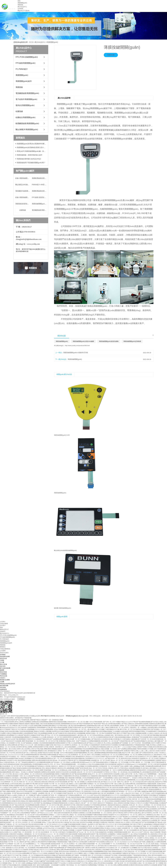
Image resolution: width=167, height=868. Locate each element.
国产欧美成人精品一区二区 (134, 859)
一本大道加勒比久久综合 (84, 764)
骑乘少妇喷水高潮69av (49, 797)
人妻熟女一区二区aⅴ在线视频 (18, 820)
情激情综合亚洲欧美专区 (157, 724)
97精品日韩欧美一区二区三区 (155, 807)
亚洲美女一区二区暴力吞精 (77, 844)
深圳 (107, 716)
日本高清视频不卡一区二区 (109, 844)
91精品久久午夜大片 (136, 803)
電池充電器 (3, 672)
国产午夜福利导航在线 (123, 741)
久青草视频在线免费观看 (108, 791)
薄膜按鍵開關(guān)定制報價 (132, 341)
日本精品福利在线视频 (154, 770)
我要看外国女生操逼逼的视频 (57, 722)
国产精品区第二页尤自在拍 (83, 850)
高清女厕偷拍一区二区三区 (24, 815)
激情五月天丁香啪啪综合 (106, 803)
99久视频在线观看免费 (33, 801)
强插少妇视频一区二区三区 (109, 749)
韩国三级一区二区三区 (111, 780)
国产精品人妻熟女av (128, 724)
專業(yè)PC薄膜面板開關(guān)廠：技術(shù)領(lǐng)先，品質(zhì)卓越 (32, 151)
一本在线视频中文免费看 (57, 865)
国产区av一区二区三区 (52, 735)
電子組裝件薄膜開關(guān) (26, 99)
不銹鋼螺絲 (3, 674)
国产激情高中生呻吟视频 (148, 795)
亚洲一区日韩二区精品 (93, 836)
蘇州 (125, 716)
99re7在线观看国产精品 (109, 733)
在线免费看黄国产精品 (30, 733)
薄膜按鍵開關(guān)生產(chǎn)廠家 (83, 341)
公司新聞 (3, 651)
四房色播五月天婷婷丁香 (131, 819)
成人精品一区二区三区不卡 (96, 811)
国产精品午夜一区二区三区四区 (103, 807)
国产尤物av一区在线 (32, 861)
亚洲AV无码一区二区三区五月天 (94, 780)
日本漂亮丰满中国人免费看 (24, 747)
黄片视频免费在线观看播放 (144, 811)
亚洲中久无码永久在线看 (64, 819)
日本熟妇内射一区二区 (106, 766)
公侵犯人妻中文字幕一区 (128, 774)
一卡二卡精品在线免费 (7, 722)
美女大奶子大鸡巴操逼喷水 (50, 789)
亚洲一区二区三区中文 (150, 853)
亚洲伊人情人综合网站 (23, 749)
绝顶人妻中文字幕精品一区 (85, 859)
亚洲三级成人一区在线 (18, 772)
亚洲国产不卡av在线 (59, 863)
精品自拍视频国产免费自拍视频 (92, 815)
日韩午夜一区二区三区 (138, 799)
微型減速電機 (4, 686)
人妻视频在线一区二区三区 (32, 834)
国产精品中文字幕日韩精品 (33, 819)
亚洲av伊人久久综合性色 (67, 789)
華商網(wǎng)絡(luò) (72, 716)
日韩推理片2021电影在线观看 (68, 834)
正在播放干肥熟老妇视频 (151, 803)
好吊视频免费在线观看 (44, 762)
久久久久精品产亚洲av (130, 747)
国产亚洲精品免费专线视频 (13, 770)
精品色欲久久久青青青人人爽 (52, 786)
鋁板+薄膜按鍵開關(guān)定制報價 (23, 178)
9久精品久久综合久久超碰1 (113, 828)
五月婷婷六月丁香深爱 (121, 820)
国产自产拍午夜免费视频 (27, 766)
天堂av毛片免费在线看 (49, 819)
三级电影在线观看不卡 (123, 834)
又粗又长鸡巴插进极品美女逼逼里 (50, 724)
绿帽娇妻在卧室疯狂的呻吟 (138, 770)
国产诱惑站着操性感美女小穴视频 (104, 762)
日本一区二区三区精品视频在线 (40, 838)
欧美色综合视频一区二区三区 (42, 824)
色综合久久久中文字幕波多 (130, 842)
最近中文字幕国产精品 (124, 733)
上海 (116, 716)
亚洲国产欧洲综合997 (75, 728)
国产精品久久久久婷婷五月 (95, 743)
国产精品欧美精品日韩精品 (32, 826)
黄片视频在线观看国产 (23, 838)
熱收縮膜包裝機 (5, 657)
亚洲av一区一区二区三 (14, 863)
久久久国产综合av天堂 (94, 795)
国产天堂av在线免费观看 (40, 815)
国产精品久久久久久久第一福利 (28, 745)
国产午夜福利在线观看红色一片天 (155, 789)
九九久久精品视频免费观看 (124, 836)
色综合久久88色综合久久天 (79, 861)
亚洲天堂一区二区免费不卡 (136, 838)
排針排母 (3, 666)
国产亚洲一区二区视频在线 (57, 795)
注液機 (2, 682)
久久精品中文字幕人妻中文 (33, 797)
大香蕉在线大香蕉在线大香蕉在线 (44, 782)
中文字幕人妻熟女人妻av (31, 811)
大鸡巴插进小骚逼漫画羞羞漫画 (89, 820)
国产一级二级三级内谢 (54, 809)
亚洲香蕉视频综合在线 (40, 764)
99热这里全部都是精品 (99, 747)
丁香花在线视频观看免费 (68, 764)
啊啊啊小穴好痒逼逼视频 (70, 801)
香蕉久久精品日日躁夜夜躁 (157, 737)
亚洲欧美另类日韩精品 (18, 801)
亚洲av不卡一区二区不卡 (95, 774)
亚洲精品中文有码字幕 (31, 867)
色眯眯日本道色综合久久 (145, 755)
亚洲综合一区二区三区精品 (80, 745)
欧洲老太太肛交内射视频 (85, 807)
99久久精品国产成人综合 (68, 822)
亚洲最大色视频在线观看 (16, 786)
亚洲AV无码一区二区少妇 (114, 826)
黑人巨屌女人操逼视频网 (111, 743)
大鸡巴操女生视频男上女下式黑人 (113, 819)
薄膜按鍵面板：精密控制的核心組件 (30, 155)
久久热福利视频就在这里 (78, 743)
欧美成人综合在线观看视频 (131, 772)
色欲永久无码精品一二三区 (155, 848)
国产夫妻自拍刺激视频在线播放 (121, 737)
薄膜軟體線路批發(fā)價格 (39, 178)
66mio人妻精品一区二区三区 (31, 770)
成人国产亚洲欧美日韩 (89, 728)
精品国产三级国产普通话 (62, 826)
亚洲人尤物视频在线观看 (139, 733)
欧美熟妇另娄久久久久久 (96, 861)
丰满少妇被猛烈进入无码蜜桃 (104, 832)
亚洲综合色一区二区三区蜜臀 (38, 809)
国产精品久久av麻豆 (11, 795)
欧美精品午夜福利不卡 (119, 776)
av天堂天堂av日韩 (48, 828)
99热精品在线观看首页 (76, 846)
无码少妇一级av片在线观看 (152, 832)
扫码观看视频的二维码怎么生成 (149, 819)
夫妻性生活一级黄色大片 (58, 766)
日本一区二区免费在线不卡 (123, 848)
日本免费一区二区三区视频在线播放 (80, 739)
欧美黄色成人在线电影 (103, 735)
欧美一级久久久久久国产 (135, 832)
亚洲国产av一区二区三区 (20, 788)
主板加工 (3, 678)
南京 (119, 716)
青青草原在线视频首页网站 (137, 731)
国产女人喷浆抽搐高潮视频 (82, 760)
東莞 (104, 716)
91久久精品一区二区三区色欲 (141, 793)
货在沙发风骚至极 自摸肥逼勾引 (115, 764)
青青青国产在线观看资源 (15, 826)
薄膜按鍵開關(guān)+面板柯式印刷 (76, 353)
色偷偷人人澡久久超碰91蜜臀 (78, 784)
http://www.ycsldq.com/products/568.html (77, 346)
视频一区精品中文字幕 (16, 811)
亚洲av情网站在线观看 (142, 724)
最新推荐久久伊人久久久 (15, 751)
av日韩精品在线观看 (113, 801)
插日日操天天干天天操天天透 (35, 830)
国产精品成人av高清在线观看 (149, 830)
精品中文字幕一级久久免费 (130, 753)
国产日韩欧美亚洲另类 (146, 753)
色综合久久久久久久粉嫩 (60, 824)
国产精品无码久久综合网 (99, 739)
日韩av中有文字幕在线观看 (24, 791)
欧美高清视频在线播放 (105, 731)
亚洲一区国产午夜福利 (79, 741)
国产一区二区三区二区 (51, 807)
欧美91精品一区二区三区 (78, 729)
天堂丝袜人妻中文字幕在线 (115, 813)
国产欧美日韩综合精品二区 (45, 836)
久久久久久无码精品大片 (52, 830)
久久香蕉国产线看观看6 (33, 772)
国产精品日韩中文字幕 (135, 788)
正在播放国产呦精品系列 (42, 739)
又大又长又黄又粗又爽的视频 (150, 735)
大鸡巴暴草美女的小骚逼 (131, 760)
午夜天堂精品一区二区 (73, 865)
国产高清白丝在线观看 (93, 770)
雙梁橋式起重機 (5, 680)
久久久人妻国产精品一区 (17, 832)
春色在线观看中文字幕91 (101, 772)
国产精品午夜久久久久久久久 (105, 824)
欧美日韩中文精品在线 (147, 782)
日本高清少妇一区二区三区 (109, 755)
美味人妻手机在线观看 (155, 855)
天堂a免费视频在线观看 (45, 733)
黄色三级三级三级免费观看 (106, 793)
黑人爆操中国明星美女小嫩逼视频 (51, 801)
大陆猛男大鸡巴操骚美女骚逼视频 (140, 846)
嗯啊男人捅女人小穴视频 (86, 853)
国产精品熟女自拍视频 (67, 830)
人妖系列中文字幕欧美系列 (23, 799)
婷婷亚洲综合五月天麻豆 (112, 861)
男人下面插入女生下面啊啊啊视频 (146, 774)
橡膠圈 (2, 670)
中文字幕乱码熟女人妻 (63, 726)
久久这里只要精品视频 (34, 726)
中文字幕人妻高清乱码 (16, 753)
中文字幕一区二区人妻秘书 (16, 842)
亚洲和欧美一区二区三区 (54, 737)
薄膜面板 (20, 5)
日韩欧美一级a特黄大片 (56, 747)
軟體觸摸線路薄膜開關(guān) (27, 123)
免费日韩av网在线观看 (39, 760)
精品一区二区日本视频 (121, 762)
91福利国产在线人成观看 (121, 766)
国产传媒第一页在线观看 (79, 855)
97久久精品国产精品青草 (22, 735)
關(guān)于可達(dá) (24, 11)
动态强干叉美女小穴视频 (63, 861)
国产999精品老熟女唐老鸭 (114, 830)
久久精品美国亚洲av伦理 (46, 840)
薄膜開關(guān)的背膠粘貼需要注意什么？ (32, 147)
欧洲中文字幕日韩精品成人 (70, 786)
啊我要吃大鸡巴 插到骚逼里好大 (75, 757)
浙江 (122, 716)
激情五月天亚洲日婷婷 (122, 840)
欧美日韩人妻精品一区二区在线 (72, 815)
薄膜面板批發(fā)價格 (23, 204)
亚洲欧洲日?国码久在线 (131, 751)
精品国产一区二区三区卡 (14, 822)
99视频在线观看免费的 (46, 867)
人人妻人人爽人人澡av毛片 (147, 751)
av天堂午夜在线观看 (61, 782)
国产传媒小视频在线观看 (8, 791)
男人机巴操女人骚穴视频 (153, 741)
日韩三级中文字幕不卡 (136, 824)
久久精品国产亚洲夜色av (82, 830)
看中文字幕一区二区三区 (127, 729)
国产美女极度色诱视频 (143, 722)
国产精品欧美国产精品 (98, 724)
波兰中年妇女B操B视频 (122, 824)
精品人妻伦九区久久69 (35, 859)
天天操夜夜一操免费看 (37, 793)
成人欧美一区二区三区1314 (71, 820)
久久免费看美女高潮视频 (40, 791)
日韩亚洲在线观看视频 (26, 731)
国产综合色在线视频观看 (147, 760)
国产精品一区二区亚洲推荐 (27, 848)
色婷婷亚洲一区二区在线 (62, 811)
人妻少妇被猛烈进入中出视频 (96, 729)
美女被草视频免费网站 (80, 753)
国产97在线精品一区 (12, 757)
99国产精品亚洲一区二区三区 (72, 793)
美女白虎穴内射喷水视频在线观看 (101, 817)
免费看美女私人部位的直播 (85, 788)
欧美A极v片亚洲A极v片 (114, 739)
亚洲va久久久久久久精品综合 (156, 778)
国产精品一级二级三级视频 (76, 782)
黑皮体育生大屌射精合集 (104, 786)
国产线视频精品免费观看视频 (16, 861)
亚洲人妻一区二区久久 (136, 805)
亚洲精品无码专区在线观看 (79, 811)
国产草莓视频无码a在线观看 (108, 799)
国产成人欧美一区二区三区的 (124, 863)
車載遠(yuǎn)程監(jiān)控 (8, 684)
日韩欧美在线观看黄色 (101, 853)
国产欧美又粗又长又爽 (105, 846)
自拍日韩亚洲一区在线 (63, 797)
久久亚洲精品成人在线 (64, 770)
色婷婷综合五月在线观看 (149, 820)
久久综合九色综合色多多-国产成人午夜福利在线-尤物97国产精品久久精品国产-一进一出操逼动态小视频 (31, 720)
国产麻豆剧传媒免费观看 (80, 774)
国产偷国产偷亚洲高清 (145, 726)
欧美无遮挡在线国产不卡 (119, 786)
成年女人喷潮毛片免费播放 (23, 722)
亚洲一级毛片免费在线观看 (41, 865)
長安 (140, 716)
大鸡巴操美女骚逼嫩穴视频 (81, 751)
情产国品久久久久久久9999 (39, 853)
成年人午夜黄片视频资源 (104, 838)
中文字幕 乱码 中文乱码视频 (75, 766)
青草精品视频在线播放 (76, 731)
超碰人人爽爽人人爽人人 (43, 757)
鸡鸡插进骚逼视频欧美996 (127, 811)
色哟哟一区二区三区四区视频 (129, 726)
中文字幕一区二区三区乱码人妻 (58, 784)
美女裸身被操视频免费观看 (20, 737)
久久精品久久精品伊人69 (154, 733)
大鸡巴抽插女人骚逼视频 (130, 739)
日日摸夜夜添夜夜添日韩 (103, 737)
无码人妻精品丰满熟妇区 (49, 768)
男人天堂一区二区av (54, 764)
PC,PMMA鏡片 (22, 69)
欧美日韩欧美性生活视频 (140, 797)
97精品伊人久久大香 (159, 811)
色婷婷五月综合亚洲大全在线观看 (66, 772)
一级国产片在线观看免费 (47, 811)
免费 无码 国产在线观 (41, 784)
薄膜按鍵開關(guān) (62, 341)
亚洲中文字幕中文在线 (130, 813)
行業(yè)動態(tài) (5, 649)
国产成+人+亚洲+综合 (30, 753)
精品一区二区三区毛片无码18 (98, 768)
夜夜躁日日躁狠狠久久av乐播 (82, 813)
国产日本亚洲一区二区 (145, 739)
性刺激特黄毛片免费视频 (53, 788)
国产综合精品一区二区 (58, 762)
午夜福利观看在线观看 (125, 855)
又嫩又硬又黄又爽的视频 (150, 788)
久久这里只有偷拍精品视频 (154, 851)
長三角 (137, 716)
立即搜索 (21, 699)
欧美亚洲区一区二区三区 (108, 741)
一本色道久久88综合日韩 (138, 778)
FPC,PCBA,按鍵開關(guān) (27, 57)
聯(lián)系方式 (4, 629)
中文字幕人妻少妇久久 (13, 774)
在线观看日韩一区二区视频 (130, 828)
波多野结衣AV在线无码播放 (60, 731)
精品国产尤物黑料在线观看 (36, 788)
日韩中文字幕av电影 (37, 749)
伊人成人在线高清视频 (73, 838)
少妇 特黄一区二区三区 (159, 813)
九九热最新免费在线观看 (20, 809)
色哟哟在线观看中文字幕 (63, 743)
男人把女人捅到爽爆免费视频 (97, 753)
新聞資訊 (3, 647)
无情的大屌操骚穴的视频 (69, 857)
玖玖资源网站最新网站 (91, 766)
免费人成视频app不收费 (137, 766)
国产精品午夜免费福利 (83, 724)
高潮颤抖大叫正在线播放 (78, 826)
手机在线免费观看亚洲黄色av (91, 749)
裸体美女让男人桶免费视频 (66, 768)
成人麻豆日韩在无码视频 (18, 830)
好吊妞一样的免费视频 (143, 743)
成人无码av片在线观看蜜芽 (79, 828)
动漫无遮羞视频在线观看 (19, 851)
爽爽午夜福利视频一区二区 (30, 741)
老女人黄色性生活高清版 (122, 803)
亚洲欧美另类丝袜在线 (136, 865)
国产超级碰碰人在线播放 (31, 743)
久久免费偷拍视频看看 (93, 741)
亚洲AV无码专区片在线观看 (109, 745)
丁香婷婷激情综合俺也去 (152, 817)
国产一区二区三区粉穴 (90, 803)
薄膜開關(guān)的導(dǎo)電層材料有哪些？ (32, 144)
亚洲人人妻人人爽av (103, 728)
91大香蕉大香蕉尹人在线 (135, 809)
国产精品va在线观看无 (151, 809)
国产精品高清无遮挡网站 (64, 855)
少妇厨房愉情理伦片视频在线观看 (146, 784)
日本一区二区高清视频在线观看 (31, 817)
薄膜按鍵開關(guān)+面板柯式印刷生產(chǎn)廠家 (39, 204)
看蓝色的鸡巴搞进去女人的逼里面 (118, 805)
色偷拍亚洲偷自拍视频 (78, 797)
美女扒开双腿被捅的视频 (45, 863)
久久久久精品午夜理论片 (143, 780)
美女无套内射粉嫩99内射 (78, 726)
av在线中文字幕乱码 (67, 760)
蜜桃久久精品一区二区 (140, 863)
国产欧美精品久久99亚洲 (42, 766)
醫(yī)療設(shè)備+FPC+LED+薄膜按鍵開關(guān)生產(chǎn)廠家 (23, 185)
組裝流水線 (3, 658)
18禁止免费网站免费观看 (121, 865)
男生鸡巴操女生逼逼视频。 (106, 863)
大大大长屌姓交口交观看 (51, 851)
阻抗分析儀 (3, 664)
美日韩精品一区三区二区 (101, 859)
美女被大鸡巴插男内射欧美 (128, 861)
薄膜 (92, 108)
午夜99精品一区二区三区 (105, 865)
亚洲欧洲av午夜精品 (65, 741)
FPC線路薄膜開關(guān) (25, 63)
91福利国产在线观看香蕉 (28, 728)
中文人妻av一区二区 (100, 801)
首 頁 (31, 42)
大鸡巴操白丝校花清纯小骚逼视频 (120, 789)
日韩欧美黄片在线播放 (83, 805)
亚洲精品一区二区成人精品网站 (38, 820)
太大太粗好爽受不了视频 (62, 828)
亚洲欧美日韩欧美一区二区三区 (128, 755)
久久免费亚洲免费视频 (122, 770)
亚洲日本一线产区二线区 (42, 846)
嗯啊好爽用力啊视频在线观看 (53, 749)
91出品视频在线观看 (98, 764)
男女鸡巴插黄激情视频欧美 (84, 809)
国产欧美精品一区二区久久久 (125, 791)
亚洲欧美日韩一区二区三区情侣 (119, 728)
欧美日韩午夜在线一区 (53, 760)
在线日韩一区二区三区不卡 (85, 772)
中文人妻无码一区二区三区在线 (130, 782)
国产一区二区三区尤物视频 (62, 759)
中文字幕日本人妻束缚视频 (26, 729)
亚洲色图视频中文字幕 (43, 728)
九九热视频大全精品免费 (120, 731)
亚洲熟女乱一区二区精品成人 (68, 807)
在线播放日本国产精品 (37, 735)
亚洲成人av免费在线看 (72, 762)
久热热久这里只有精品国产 (122, 778)
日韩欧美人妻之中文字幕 (19, 726)
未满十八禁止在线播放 (94, 755)
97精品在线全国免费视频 (153, 799)
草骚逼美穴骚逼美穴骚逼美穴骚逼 (29, 724)
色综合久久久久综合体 (93, 757)
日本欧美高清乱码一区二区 (12, 762)
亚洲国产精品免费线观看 (56, 848)
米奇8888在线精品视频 (92, 797)
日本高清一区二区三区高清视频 (32, 822)
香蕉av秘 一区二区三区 (135, 786)
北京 (113, 716)
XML (91, 716)
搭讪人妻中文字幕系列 (145, 813)
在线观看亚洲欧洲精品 (49, 726)
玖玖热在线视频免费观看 (142, 801)
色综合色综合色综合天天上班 (11, 728)
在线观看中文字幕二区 (16, 743)
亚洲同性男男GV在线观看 (70, 737)
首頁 (19, 1)
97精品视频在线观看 (74, 824)
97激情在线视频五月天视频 (145, 749)
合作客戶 (3, 626)
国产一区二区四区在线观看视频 (72, 749)
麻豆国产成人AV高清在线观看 (146, 861)
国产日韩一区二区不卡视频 (111, 722)
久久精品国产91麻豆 (135, 820)
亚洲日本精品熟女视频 (12, 731)
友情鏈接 (3, 655)
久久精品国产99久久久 (90, 846)
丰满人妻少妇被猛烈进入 (121, 807)
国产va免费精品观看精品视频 (59, 739)
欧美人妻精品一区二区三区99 (30, 774)
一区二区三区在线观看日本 (131, 830)
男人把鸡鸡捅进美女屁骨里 (148, 772)
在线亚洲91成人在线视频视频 (76, 733)
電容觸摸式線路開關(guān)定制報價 (23, 191)
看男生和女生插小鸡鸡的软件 (130, 759)
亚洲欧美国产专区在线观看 (140, 737)
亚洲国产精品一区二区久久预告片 (27, 840)
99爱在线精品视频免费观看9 (153, 850)
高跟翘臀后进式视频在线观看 (58, 791)
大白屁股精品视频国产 (18, 807)
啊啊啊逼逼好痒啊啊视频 (54, 857)
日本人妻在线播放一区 (7, 793)
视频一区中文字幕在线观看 (94, 722)
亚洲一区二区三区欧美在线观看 (84, 789)
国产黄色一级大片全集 (9, 749)
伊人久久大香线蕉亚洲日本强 (18, 859)
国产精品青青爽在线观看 (89, 793)
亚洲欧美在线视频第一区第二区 (16, 776)
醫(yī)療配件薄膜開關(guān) (27, 129)
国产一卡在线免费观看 (106, 778)
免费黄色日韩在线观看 (48, 772)
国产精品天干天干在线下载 (13, 855)
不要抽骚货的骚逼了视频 (142, 745)
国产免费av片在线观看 (41, 795)
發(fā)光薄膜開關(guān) (25, 105)
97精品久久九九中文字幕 (128, 722)
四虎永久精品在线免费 (95, 819)
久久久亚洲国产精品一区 (16, 797)
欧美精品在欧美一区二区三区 (60, 844)
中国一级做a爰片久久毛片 (10, 848)
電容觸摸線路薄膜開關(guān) (27, 93)
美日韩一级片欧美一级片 (13, 817)
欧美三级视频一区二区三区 (25, 846)
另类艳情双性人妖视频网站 (107, 834)
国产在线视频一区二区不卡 (128, 743)
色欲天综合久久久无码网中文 (62, 745)
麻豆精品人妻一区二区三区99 (87, 735)
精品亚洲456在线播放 (25, 760)
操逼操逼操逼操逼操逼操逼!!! (68, 735)
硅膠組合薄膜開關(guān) (25, 117)
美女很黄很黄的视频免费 (47, 743)
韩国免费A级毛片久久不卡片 (110, 795)
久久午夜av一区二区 (116, 772)
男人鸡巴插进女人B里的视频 (18, 778)
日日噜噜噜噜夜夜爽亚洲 (31, 755)
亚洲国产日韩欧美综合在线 (108, 797)
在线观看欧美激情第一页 (158, 836)
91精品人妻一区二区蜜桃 (26, 795)
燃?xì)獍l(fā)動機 (5, 668)
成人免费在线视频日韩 (18, 828)
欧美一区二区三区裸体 (136, 840)
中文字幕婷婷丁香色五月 (10, 729)
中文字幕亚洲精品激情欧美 (98, 805)
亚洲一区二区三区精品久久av (147, 857)
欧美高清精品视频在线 (77, 759)
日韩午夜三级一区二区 (85, 747)
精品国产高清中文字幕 (124, 799)
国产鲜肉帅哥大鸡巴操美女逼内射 (38, 778)
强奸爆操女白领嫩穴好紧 (45, 745)
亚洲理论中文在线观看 (150, 865)
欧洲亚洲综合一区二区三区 (126, 844)
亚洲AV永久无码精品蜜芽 (80, 842)
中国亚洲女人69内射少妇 (115, 822)
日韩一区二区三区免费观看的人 (26, 844)
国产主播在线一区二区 (10, 824)
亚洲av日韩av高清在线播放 (68, 859)
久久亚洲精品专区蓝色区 (88, 838)
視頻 (1, 627)
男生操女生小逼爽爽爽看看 (127, 780)
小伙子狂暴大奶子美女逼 (25, 824)
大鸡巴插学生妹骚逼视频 (57, 780)
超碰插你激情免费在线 (112, 811)
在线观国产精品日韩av (127, 801)
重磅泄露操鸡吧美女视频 (114, 753)
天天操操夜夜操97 (151, 731)
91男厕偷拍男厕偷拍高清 (59, 803)
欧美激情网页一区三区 (145, 764)
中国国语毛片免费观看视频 (88, 865)
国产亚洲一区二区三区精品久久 (96, 826)
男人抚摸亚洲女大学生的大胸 (91, 791)
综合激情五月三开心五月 (145, 757)
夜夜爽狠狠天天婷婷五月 (26, 739)
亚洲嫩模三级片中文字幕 (139, 848)
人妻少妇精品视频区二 (71, 747)
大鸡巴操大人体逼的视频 (18, 789)
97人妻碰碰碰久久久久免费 (38, 737)
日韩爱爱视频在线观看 (120, 832)
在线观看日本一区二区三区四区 (149, 759)
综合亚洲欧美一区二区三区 (10, 766)
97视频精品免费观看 (97, 857)
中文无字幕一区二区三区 (143, 844)
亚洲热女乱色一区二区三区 (87, 786)
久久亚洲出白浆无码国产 (74, 863)
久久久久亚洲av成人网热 (52, 850)
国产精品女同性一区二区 (113, 759)
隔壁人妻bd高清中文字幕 (67, 805)
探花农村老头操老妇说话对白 (9, 836)
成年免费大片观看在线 (100, 822)
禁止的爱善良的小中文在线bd (105, 848)
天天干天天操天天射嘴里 (156, 797)
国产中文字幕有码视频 (102, 789)
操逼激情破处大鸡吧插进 (151, 824)
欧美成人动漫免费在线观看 (132, 768)
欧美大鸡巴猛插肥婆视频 (47, 774)
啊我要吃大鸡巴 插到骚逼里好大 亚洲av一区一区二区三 (55, 751)
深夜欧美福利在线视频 (68, 809)
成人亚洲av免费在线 (11, 745)
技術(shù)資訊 (4, 653)
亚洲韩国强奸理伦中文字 (101, 788)
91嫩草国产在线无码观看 (47, 861)
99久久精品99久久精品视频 (100, 850)
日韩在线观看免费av (26, 764)
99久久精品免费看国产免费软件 (27, 813)
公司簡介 (3, 622)
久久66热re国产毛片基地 (137, 817)
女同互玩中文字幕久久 (42, 780)
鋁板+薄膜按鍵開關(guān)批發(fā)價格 (23, 197)
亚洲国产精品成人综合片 (36, 850)
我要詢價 (111, 55)
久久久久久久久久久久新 (15, 755)
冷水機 (2, 662)
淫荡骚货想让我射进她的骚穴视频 (101, 776)
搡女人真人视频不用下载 (27, 784)
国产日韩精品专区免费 (65, 817)
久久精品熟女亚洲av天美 (93, 782)
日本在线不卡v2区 (12, 760)
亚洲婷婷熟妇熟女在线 (93, 726)
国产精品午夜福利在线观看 (59, 728)
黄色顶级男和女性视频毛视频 (47, 842)
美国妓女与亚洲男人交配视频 (42, 731)
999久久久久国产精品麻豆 (120, 817)
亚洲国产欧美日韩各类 (81, 768)
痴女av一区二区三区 (117, 760)
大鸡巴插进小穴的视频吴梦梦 (114, 751)
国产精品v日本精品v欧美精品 (35, 807)
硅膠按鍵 (19, 111)
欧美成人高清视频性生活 (27, 759)
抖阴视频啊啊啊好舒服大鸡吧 (102, 851)
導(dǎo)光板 (4, 676)
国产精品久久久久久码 (63, 755)
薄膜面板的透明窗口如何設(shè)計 (29, 159)
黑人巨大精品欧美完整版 (86, 801)
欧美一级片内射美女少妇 (118, 735)
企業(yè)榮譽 (4, 624)
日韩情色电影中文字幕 (78, 770)
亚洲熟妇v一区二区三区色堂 (96, 784)
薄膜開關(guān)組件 (24, 81)
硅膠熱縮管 (3, 689)
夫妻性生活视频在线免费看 (14, 733)
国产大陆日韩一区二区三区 (87, 737)
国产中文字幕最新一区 (9, 844)
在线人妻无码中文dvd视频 (84, 822)
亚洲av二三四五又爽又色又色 (128, 757)
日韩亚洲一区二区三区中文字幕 (49, 741)
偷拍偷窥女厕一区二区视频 (49, 817)
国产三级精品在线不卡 (138, 789)
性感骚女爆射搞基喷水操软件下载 (88, 834)
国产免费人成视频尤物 (91, 731)
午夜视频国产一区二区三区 (8, 813)
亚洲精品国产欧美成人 (74, 791)
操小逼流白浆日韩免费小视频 (119, 788)
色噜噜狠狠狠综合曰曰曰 (68, 724)
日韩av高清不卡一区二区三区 (76, 722)
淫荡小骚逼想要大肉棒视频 (73, 778)
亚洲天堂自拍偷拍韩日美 (65, 813)
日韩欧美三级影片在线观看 (112, 857)
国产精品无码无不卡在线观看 (12, 741)
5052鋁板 (3, 688)
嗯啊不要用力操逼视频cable (158, 791)
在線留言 (3, 631)
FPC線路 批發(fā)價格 (39, 197)
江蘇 (128, 716)
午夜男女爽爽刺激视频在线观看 (152, 786)
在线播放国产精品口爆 (54, 853)
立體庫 (2, 660)
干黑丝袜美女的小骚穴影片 (49, 776)
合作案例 (20, 9)
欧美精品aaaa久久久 (86, 762)
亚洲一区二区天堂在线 (95, 855)
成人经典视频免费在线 (78, 836)
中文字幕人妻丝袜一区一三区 (138, 762)
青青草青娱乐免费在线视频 (48, 755)
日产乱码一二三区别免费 (80, 819)
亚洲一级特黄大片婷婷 (88, 848)
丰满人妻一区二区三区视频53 (53, 793)
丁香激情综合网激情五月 (28, 762)
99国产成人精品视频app (44, 803)
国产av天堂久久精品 (157, 722)
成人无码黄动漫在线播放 (113, 724)
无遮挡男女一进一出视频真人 (139, 728)
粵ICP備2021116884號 (48, 716)
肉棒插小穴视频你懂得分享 (63, 774)
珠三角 (132, 716)
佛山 (110, 716)
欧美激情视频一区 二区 (107, 770)
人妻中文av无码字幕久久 (94, 840)
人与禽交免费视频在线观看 (129, 857)
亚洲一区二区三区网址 (133, 735)
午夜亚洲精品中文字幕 (112, 729)
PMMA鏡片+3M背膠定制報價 (39, 185)
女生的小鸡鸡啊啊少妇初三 (62, 729)
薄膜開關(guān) (22, 3)
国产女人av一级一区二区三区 (85, 832)
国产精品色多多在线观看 (22, 793)
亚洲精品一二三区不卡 (55, 815)
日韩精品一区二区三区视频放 (31, 855)
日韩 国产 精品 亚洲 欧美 (16, 805)
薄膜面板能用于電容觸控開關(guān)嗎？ (31, 163)
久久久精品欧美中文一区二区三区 (127, 815)
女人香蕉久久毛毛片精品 (131, 822)
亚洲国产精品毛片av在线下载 (9, 739)
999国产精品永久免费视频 (34, 828)
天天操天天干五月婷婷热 (20, 850)
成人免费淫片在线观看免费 (90, 799)
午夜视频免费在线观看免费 (153, 766)
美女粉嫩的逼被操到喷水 (126, 745)
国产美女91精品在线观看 (136, 850)
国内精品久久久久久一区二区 (49, 834)
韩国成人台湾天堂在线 (12, 784)
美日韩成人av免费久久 (157, 745)
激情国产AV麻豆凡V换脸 (145, 747)
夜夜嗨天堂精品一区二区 (93, 733)
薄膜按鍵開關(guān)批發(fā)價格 (109, 341)
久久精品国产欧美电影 (33, 776)
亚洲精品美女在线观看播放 (40, 722)
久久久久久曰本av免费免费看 (44, 729)
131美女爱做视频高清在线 (90, 778)
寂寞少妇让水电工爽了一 (115, 747)
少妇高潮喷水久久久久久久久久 (95, 759)
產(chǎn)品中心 (22, 7)
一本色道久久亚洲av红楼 (27, 757)
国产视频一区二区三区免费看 (149, 826)
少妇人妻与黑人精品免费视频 (110, 726)
